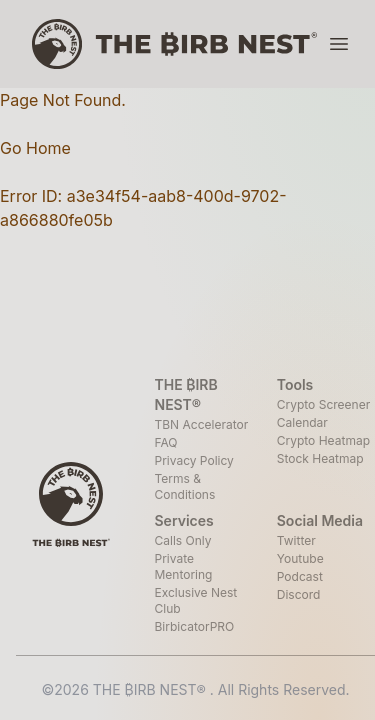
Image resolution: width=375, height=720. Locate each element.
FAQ (166, 442)
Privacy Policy (194, 460)
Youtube (300, 558)
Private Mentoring (184, 566)
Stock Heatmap (320, 458)
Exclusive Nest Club (196, 600)
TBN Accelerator (202, 424)
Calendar (302, 422)
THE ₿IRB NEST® (151, 689)
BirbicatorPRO (195, 626)
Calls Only (183, 540)
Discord (299, 594)
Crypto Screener (323, 404)
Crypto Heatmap (323, 440)
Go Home (35, 148)
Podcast (300, 576)
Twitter (296, 540)
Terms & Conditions (185, 486)
